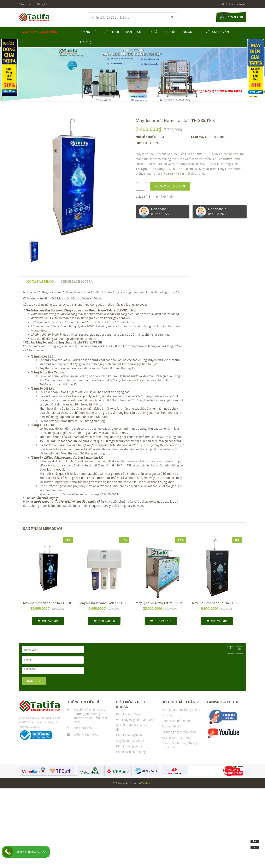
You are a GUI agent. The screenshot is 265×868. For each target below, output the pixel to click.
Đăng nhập (25, 4)
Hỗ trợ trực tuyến (234, 4)
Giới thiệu (111, 32)
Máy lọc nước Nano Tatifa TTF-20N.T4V (164, 603)
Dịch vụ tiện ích (172, 726)
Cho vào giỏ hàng (170, 186)
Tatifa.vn (147, 783)
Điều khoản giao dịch (130, 746)
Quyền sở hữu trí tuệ (130, 741)
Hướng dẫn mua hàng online (181, 710)
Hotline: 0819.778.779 (32, 852)
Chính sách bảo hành (176, 721)
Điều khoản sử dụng (130, 714)
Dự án (188, 32)
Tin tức (170, 32)
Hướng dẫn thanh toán (177, 737)
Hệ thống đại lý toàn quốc (179, 732)
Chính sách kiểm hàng (131, 752)
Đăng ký (42, 4)
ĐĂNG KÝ (34, 681)
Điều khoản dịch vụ (129, 735)
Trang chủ (88, 32)
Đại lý (153, 32)
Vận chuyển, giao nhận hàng (135, 720)
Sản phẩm (134, 32)
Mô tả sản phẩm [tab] (40, 282)
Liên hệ (86, 42)
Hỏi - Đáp (168, 715)
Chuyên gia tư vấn (214, 32)
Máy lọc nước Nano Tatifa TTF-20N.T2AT (52, 603)
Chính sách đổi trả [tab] (77, 282)
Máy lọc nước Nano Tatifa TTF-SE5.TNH (108, 603)
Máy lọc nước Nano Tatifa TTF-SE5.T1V (220, 603)
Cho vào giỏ (48, 621)
